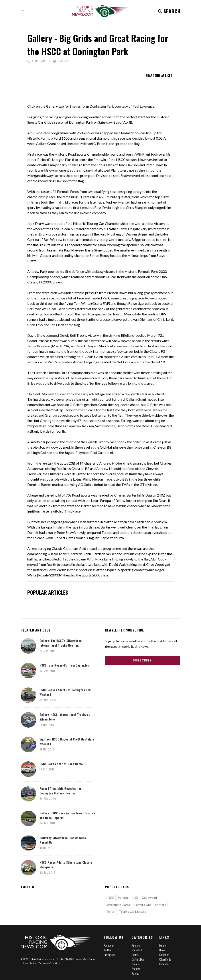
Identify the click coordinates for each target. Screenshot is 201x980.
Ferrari (111, 912)
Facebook (109, 945)
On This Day (138, 959)
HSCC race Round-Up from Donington (64, 665)
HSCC (110, 898)
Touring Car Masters (132, 912)
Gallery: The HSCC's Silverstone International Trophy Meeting (61, 643)
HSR (135, 898)
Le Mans (161, 905)
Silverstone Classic (118, 905)
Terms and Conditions (49, 963)
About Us (81, 959)
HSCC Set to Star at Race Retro (61, 764)
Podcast (136, 969)
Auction (136, 945)
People (135, 964)
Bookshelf (137, 950)
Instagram (109, 955)
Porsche (123, 898)
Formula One (143, 905)
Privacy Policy (29, 963)
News (162, 950)
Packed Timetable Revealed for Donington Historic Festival (60, 791)
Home (163, 945)
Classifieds (165, 959)
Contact (93, 959)
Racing (135, 973)
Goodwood (149, 898)
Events (135, 955)
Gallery (63, 61)
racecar (69, 959)
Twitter (107, 950)
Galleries (164, 955)
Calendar (164, 964)
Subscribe (142, 660)
